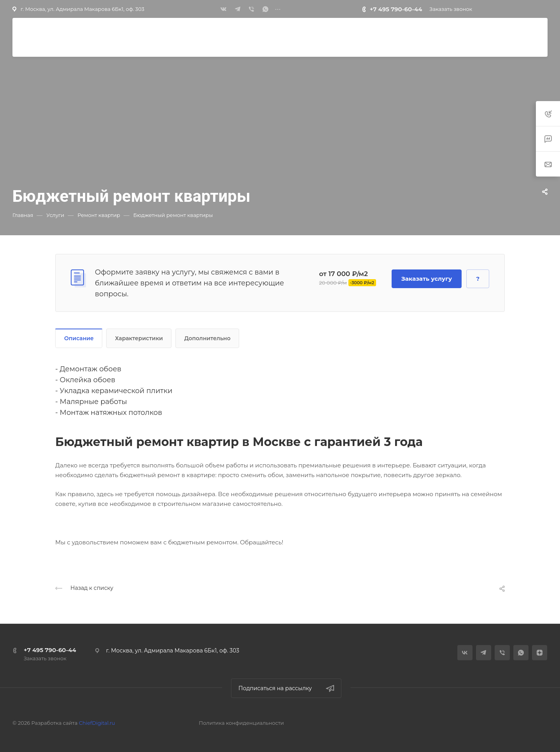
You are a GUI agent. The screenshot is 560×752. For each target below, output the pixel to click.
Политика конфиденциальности (241, 723)
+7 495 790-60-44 (396, 9)
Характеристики (139, 338)
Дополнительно (207, 338)
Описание (79, 338)
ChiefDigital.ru (97, 723)
